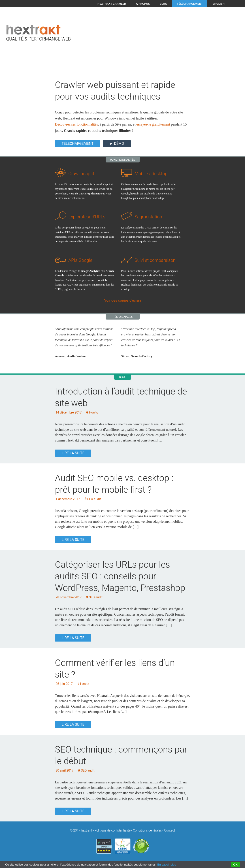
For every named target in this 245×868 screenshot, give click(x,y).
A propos (143, 4)
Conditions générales (147, 830)
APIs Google (80, 260)
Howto (94, 412)
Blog (163, 4)
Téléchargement (190, 4)
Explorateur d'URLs (87, 217)
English (218, 4)
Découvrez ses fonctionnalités (77, 124)
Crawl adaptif (81, 174)
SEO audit (94, 499)
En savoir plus (167, 865)
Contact (170, 830)
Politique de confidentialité (112, 830)
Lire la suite (73, 453)
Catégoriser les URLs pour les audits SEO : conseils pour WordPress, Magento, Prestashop (120, 576)
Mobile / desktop (151, 174)
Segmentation (148, 217)
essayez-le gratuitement (153, 124)
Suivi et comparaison (155, 260)
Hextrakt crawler (112, 4)
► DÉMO (117, 144)
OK (235, 865)
